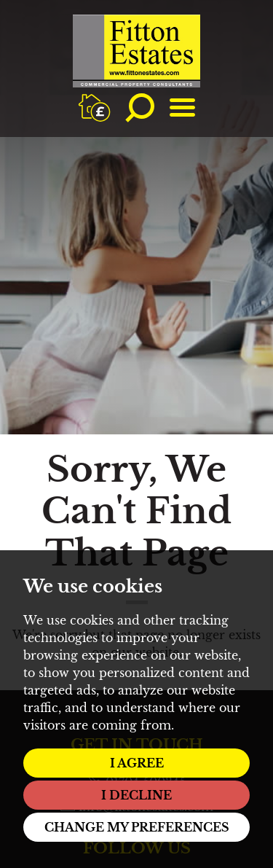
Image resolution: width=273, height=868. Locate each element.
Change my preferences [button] (137, 827)
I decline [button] (136, 795)
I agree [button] (137, 763)
